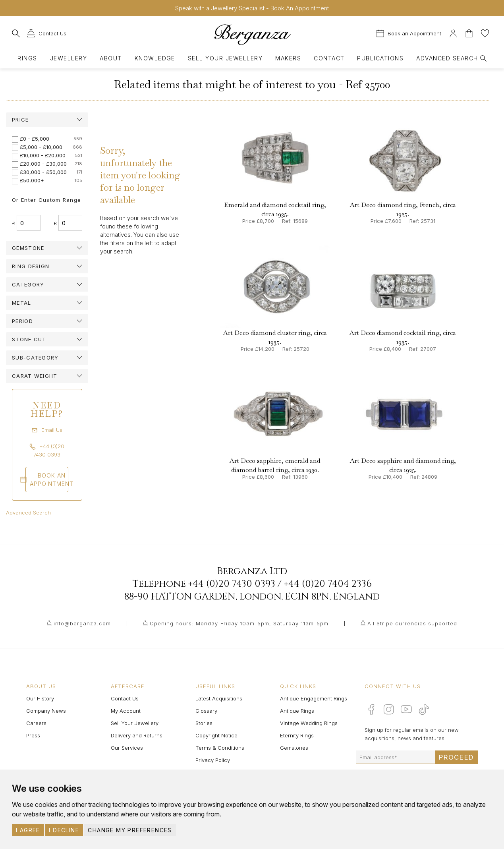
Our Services (127, 748)
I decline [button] (64, 830)
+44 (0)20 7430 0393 (232, 584)
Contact (329, 58)
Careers (36, 723)
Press (33, 735)
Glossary (206, 711)
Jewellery (69, 58)
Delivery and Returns (137, 735)
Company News (46, 711)
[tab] (47, 120)
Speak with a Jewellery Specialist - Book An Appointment (252, 8)
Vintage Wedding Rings (309, 723)
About (111, 58)
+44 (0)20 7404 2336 (328, 584)
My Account (126, 711)
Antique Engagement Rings (314, 698)
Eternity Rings (297, 735)
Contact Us (125, 698)
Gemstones (294, 748)
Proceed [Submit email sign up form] (456, 757)
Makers (288, 58)
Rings (27, 58)
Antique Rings (297, 711)
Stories (204, 723)
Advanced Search (28, 512)
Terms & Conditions (220, 748)
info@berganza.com (82, 623)
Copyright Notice (216, 735)
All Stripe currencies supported (412, 623)
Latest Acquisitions (219, 698)
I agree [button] (28, 830)
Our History (40, 698)
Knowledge (155, 58)
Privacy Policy (213, 760)
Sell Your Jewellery (225, 58)
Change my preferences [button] (130, 830)
